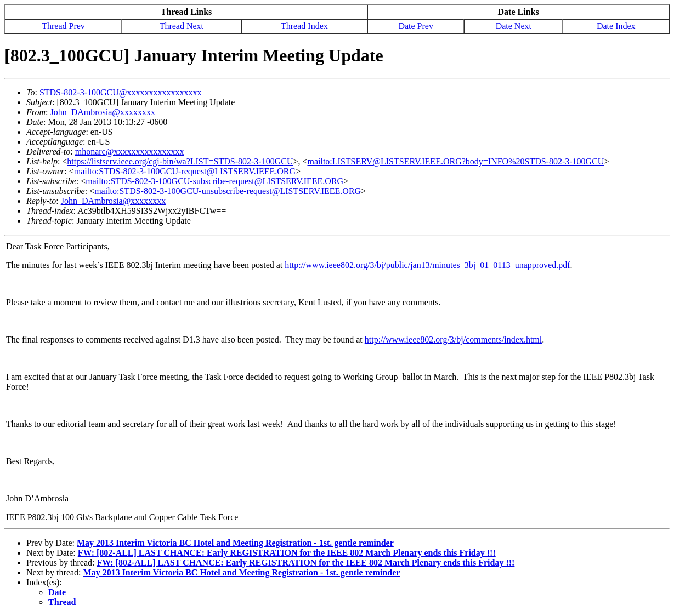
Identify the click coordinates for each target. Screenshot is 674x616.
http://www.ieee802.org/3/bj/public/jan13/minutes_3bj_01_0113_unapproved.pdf (427, 265)
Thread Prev (63, 26)
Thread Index (304, 26)
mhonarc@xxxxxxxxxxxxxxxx (130, 152)
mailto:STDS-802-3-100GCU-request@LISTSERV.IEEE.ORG (185, 171)
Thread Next (182, 26)
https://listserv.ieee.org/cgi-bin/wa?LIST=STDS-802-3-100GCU (180, 161)
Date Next (514, 26)
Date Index (616, 26)
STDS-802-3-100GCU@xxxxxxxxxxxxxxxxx (121, 92)
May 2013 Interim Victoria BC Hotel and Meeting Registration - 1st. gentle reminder (235, 543)
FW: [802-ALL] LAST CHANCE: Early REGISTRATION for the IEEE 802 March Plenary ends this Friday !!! (287, 553)
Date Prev (416, 26)
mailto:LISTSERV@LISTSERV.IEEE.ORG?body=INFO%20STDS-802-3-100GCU (455, 161)
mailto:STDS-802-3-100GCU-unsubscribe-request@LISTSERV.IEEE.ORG (228, 191)
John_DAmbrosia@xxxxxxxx (103, 112)
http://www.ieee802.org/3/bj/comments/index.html (454, 340)
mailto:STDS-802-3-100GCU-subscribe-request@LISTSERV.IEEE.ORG (214, 181)
